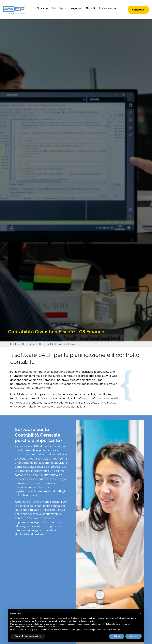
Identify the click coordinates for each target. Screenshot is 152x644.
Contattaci (138, 10)
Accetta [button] (134, 636)
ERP (23, 344)
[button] (140, 614)
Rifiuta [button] (117, 636)
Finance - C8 (36, 344)
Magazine (76, 8)
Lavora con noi (108, 8)
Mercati (90, 8)
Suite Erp (58, 8)
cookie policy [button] (89, 621)
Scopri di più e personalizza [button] (28, 636)
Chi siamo (42, 8)
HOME (14, 344)
